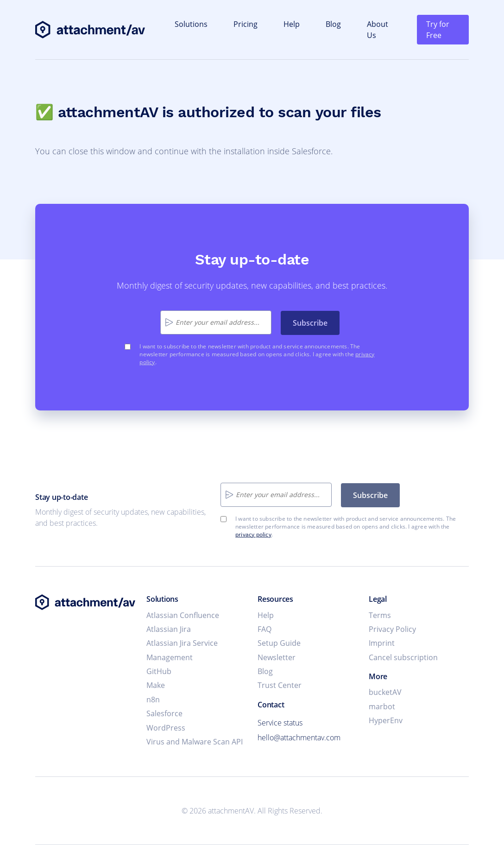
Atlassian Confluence (183, 615)
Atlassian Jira (169, 629)
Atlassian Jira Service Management (182, 650)
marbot (382, 706)
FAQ (265, 629)
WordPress (166, 728)
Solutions (191, 24)
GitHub (159, 671)
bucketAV (385, 692)
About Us (378, 30)
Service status (280, 723)
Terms (380, 615)
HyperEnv (386, 720)
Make (156, 685)
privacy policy (253, 534)
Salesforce (164, 713)
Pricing (246, 24)
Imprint (382, 643)
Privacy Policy (392, 629)
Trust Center (280, 685)
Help (292, 24)
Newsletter (277, 657)
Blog (333, 24)
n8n (153, 700)
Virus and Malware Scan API (195, 742)
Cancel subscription (403, 657)
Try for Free (438, 30)
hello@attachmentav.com (299, 738)
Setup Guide (279, 643)
